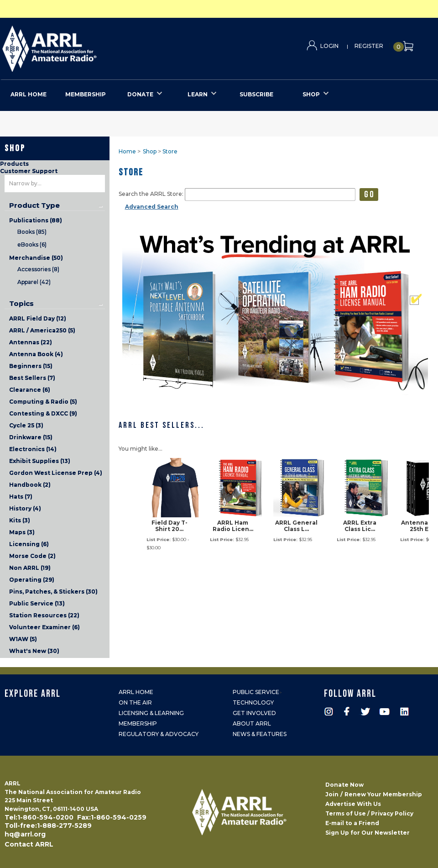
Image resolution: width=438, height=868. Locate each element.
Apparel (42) (34, 282)
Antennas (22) (31, 342)
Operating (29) (32, 580)
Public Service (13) (37, 603)
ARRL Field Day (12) (38, 318)
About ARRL (252, 723)
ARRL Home (136, 692)
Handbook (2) (30, 485)
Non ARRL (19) (30, 568)
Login (329, 46)
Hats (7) (21, 497)
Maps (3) (22, 532)
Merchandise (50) (36, 258)
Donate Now (344, 785)
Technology (253, 702)
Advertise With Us (353, 804)
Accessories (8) (38, 269)
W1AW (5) (23, 639)
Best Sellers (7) (32, 378)
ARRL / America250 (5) (42, 330)
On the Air (135, 702)
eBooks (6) (32, 245)
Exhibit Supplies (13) (40, 461)
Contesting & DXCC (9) (43, 413)
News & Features (260, 734)
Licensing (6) (29, 544)
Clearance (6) (30, 390)
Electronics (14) (33, 449)
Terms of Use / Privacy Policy (369, 813)
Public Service (256, 692)
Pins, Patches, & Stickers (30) (53, 592)
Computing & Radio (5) (43, 402)
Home (127, 151)
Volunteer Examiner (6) (44, 627)
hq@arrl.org (25, 834)
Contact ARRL (29, 844)
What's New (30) (34, 651)
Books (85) (32, 232)
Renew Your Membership (383, 794)
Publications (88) (36, 220)
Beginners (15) (31, 366)
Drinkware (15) (31, 437)
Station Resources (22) (44, 615)
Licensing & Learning (151, 713)
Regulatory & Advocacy (159, 734)
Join (332, 794)
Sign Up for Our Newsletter (368, 833)
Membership (138, 723)
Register (369, 46)
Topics (21, 304)
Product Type (34, 205)
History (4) (25, 508)
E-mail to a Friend (352, 823)
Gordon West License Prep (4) (56, 473)
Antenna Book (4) (36, 354)
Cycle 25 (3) (26, 425)
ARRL (87, 46)
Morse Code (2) (32, 556)
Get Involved (254, 713)
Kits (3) (20, 520)
